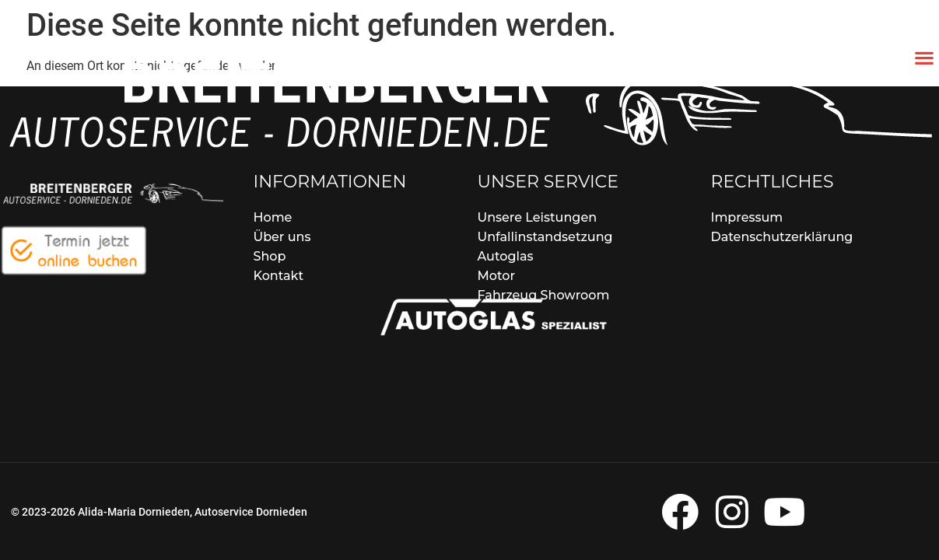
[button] (924, 57)
